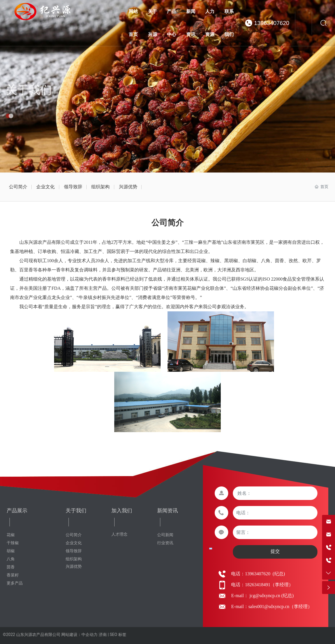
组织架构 (100, 187)
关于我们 (29, 98)
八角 (11, 559)
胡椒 (11, 551)
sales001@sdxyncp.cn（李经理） (280, 606)
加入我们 (122, 511)
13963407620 (272, 23)
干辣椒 (13, 543)
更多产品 (15, 583)
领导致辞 (73, 187)
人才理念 (119, 534)
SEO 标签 (118, 635)
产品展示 (17, 511)
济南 (103, 635)
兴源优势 (128, 187)
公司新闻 (165, 535)
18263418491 (258, 585)
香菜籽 (13, 575)
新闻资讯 (167, 511)
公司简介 (18, 187)
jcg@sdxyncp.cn (264, 596)
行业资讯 (165, 543)
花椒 (11, 535)
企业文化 (45, 187)
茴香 (11, 567)
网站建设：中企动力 (79, 635)
